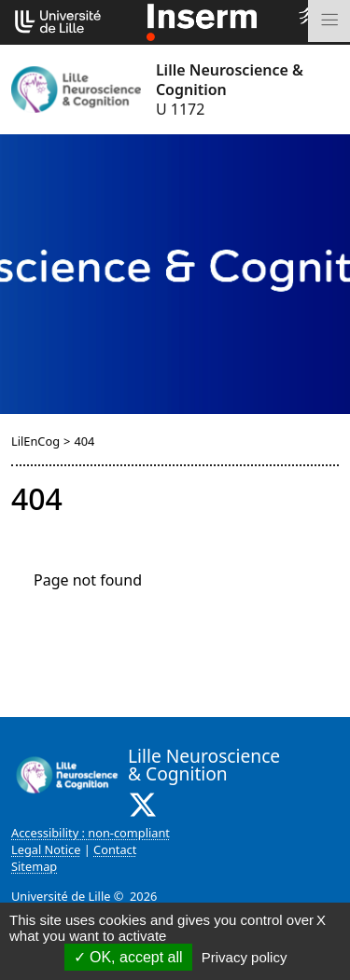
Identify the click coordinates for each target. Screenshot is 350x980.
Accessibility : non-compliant (91, 833)
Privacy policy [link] (245, 957)
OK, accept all (128, 957)
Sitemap (34, 866)
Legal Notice (46, 849)
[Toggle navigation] (329, 21)
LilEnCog (35, 441)
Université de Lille (61, 896)
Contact (115, 849)
